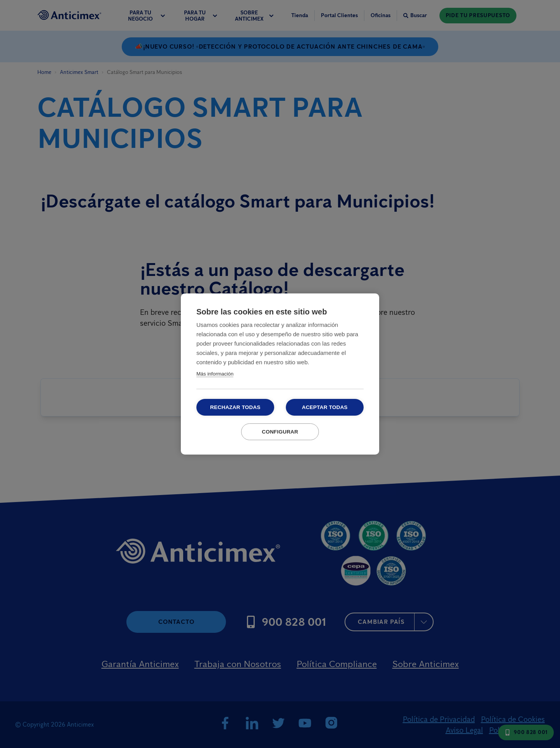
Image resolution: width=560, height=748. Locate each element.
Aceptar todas (325, 407)
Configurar (280, 432)
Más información (215, 374)
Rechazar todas (235, 407)
